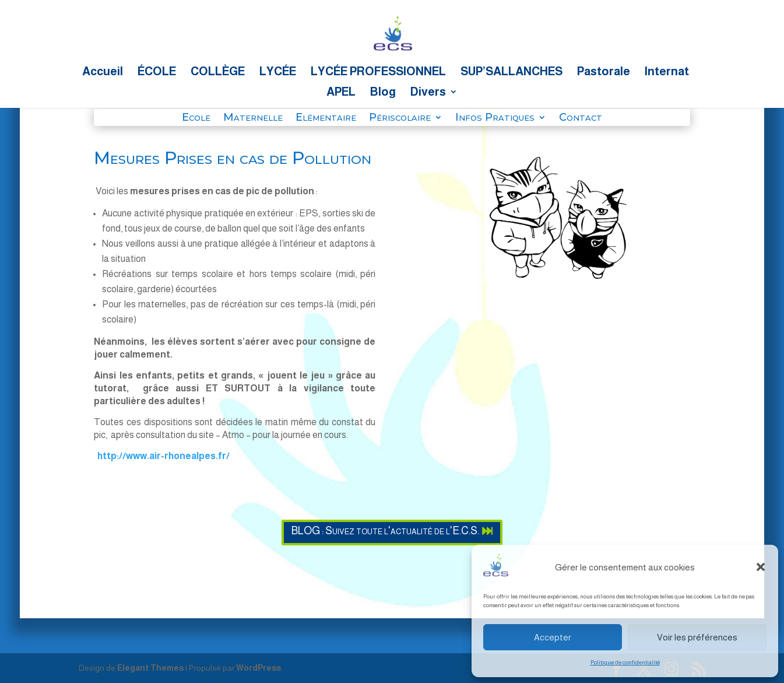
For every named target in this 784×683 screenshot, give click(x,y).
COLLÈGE (218, 72)
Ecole (196, 118)
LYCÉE (278, 72)
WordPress (259, 668)
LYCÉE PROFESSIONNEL (378, 72)
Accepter (553, 637)
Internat (667, 72)
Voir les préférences (697, 637)
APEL (341, 93)
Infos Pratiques (495, 118)
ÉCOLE (157, 72)
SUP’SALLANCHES (511, 72)
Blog (383, 93)
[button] (761, 567)
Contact (581, 118)
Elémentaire (326, 118)
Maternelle (253, 118)
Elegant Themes (150, 668)
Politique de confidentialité (625, 662)
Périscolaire (400, 118)
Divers (428, 93)
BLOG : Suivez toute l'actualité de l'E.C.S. (385, 531)
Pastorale (604, 72)
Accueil (103, 72)
